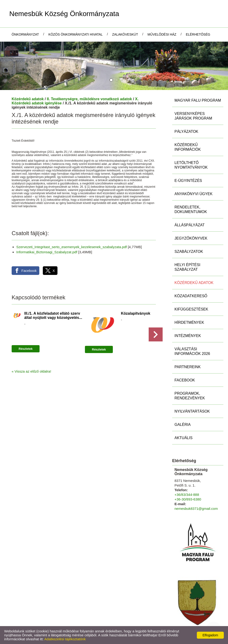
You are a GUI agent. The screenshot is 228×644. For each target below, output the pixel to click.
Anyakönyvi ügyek (193, 194)
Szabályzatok (189, 252)
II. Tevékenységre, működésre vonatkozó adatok (89, 99)
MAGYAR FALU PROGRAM (198, 100)
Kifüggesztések (191, 309)
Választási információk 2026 (192, 351)
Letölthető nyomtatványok (191, 165)
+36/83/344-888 (187, 495)
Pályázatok (186, 132)
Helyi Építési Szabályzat (187, 267)
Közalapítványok (136, 313)
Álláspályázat (189, 225)
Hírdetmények (189, 322)
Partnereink (188, 367)
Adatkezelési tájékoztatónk (65, 639)
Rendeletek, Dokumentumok (191, 209)
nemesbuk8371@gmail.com (196, 509)
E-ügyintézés (188, 181)
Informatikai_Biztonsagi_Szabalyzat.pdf (47, 252)
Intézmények (188, 336)
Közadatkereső (191, 296)
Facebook (185, 380)
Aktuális (183, 438)
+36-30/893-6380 (188, 499)
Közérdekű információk (188, 147)
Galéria (183, 425)
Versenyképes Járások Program (193, 116)
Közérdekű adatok (28, 99)
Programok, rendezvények (190, 396)
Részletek (26, 349)
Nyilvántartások (192, 411)
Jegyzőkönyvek (191, 238)
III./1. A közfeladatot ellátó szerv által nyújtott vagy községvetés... (53, 315)
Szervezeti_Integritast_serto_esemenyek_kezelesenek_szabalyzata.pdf (72, 247)
